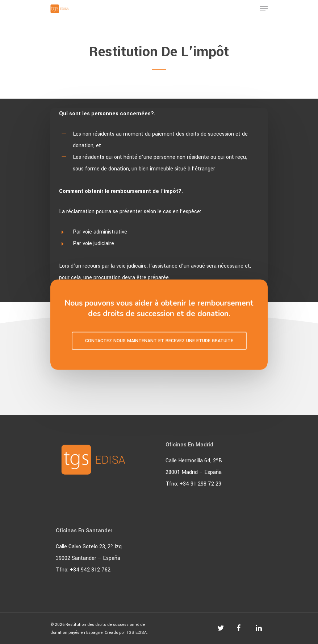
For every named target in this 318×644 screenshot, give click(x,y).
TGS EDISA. (137, 633)
